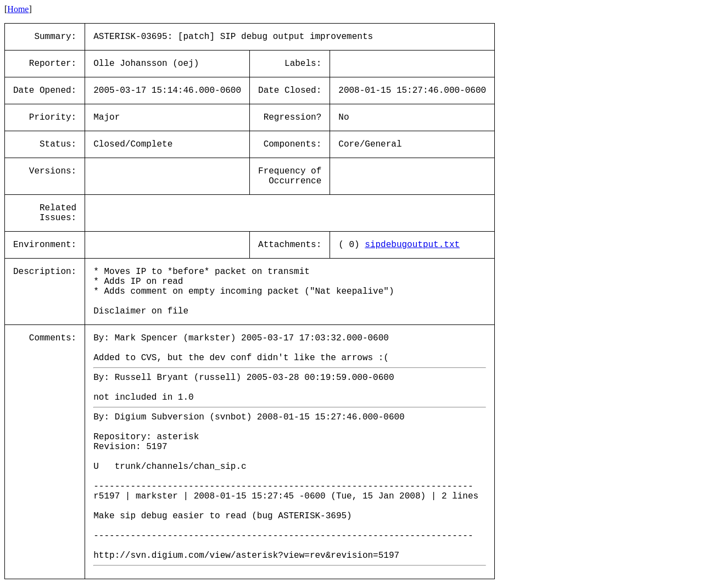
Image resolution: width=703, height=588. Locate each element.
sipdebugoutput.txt (412, 245)
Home (18, 9)
